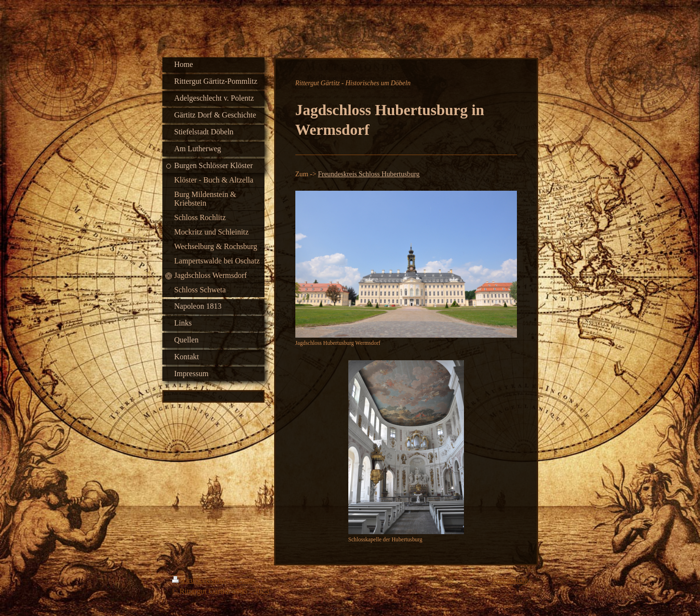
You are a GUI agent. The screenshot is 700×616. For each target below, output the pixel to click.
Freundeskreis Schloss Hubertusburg (369, 174)
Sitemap (242, 580)
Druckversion (199, 580)
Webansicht (510, 580)
